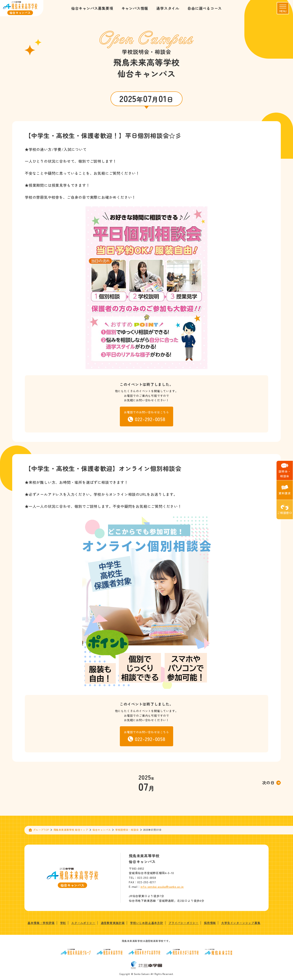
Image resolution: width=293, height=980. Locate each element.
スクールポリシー (83, 923)
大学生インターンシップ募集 (241, 923)
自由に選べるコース (205, 8)
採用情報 (210, 923)
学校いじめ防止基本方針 (147, 923)
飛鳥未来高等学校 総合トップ (71, 830)
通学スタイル (168, 8)
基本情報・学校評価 (41, 923)
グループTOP (41, 830)
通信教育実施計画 (113, 923)
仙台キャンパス (102, 830)
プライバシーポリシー (184, 923)
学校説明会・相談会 (127, 830)
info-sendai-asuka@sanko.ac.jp (162, 887)
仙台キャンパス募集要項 (92, 8)
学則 (63, 923)
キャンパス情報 (135, 8)
